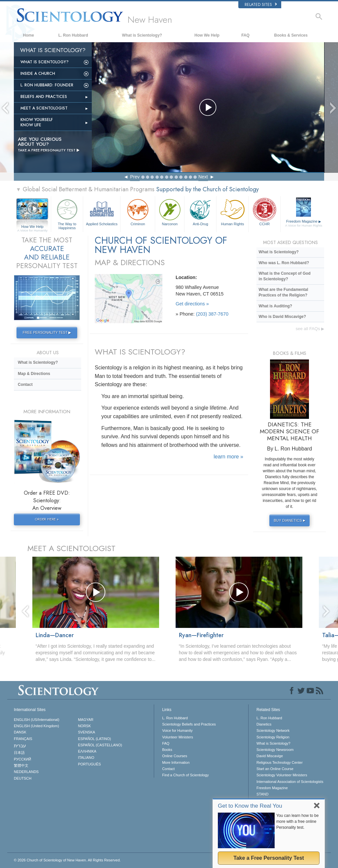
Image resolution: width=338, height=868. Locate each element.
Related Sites (261, 5)
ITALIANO (86, 758)
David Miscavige (270, 756)
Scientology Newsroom (275, 750)
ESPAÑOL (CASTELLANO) (100, 745)
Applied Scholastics (102, 212)
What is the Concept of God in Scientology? (285, 276)
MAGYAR (86, 720)
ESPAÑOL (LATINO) (94, 739)
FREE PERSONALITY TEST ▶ (47, 332)
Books (167, 750)
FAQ (245, 35)
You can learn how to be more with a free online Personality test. (297, 821)
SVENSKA (86, 732)
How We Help (207, 35)
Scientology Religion (273, 737)
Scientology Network (273, 730)
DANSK (20, 732)
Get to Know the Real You (250, 806)
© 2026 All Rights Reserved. (67, 860)
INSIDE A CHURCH (38, 74)
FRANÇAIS (23, 739)
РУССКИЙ (22, 759)
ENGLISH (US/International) (37, 720)
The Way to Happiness (67, 213)
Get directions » (192, 304)
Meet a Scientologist (44, 108)
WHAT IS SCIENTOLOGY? (140, 352)
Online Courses (175, 756)
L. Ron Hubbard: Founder (47, 85)
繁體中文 (21, 765)
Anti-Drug (200, 212)
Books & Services (291, 35)
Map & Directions (34, 374)
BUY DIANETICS (290, 520)
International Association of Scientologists (290, 782)
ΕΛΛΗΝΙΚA (87, 751)
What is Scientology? (142, 35)
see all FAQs (310, 329)
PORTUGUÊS (89, 764)
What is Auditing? (276, 306)
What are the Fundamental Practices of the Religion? (284, 292)
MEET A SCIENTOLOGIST (71, 548)
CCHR (264, 212)
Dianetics (264, 724)
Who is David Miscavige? (282, 317)
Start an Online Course (275, 769)
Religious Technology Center (280, 762)
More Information (176, 762)
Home (29, 35)
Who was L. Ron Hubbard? (284, 263)
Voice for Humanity (177, 730)
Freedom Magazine (304, 223)
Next (203, 177)
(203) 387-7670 (212, 314)
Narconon (170, 212)
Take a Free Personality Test (269, 858)
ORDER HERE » (47, 519)
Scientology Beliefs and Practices (189, 724)
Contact (25, 385)
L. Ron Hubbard (73, 35)
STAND (262, 794)
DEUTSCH (23, 778)
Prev (135, 177)
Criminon (138, 212)
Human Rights (232, 212)
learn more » (228, 457)
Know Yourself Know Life (37, 122)
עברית (20, 746)
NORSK (84, 726)
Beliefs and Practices (44, 97)
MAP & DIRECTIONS (130, 262)
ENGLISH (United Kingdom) (36, 726)
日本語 (19, 753)
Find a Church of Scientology (185, 775)
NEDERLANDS (26, 772)
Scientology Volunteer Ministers (282, 775)
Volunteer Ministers (178, 737)
